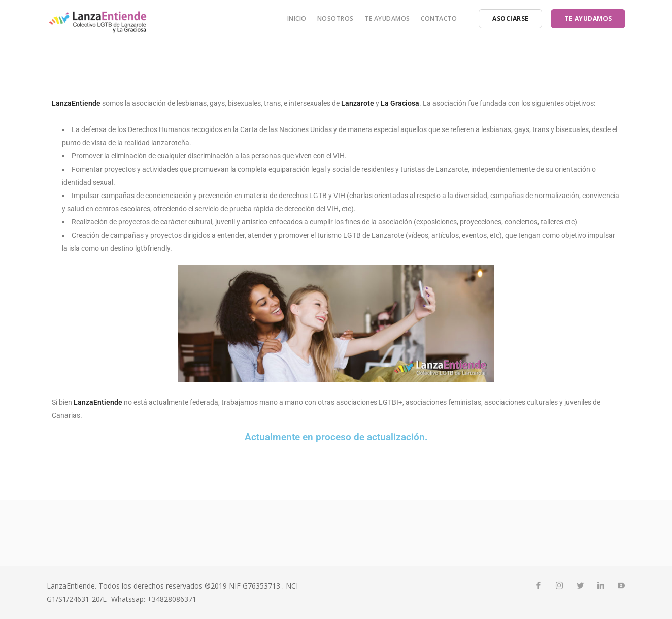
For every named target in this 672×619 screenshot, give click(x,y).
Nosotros (335, 19)
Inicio (297, 19)
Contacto (439, 19)
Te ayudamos (387, 19)
